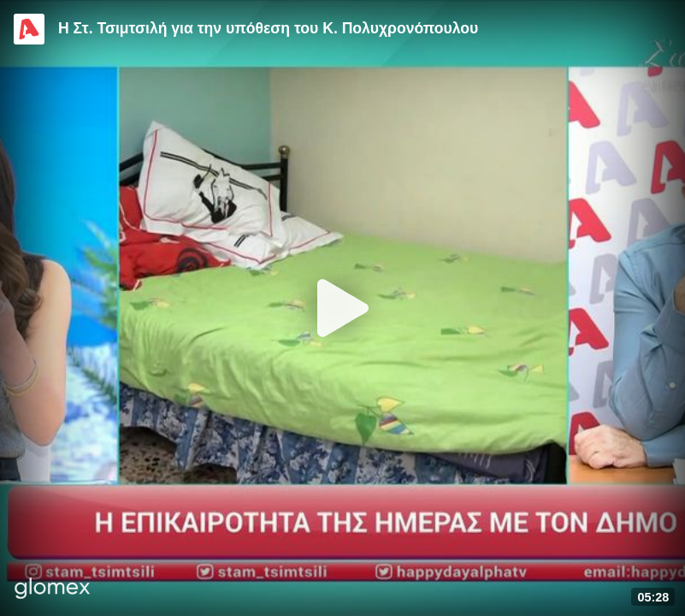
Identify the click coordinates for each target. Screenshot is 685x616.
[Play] (343, 308)
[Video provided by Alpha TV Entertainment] (29, 29)
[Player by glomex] (53, 590)
